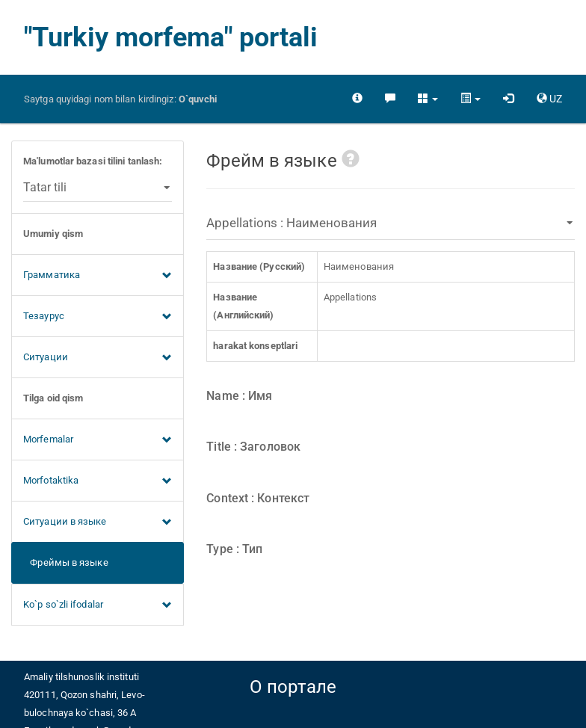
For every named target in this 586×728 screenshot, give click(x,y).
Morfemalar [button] (98, 440)
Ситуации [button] (98, 358)
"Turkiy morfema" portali (171, 37)
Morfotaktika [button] (98, 481)
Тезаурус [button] (98, 317)
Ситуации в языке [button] (98, 522)
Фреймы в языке (66, 562)
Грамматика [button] (98, 276)
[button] (428, 99)
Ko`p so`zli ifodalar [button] (98, 605)
